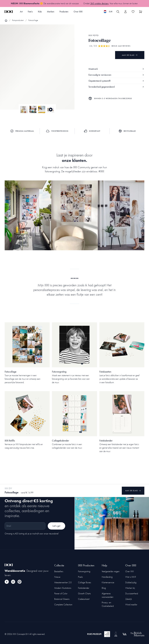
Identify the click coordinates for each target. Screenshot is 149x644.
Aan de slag (130, 55)
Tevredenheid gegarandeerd (116, 87)
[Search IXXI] (118, 12)
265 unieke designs (100, 3)
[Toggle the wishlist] (133, 12)
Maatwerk (116, 69)
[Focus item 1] (37, 69)
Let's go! (56, 526)
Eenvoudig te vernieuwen (116, 75)
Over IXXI (78, 12)
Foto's (30, 12)
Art (21, 12)
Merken (51, 12)
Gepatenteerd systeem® (116, 81)
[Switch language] (108, 12)
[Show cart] (141, 12)
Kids (40, 12)
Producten (64, 12)
